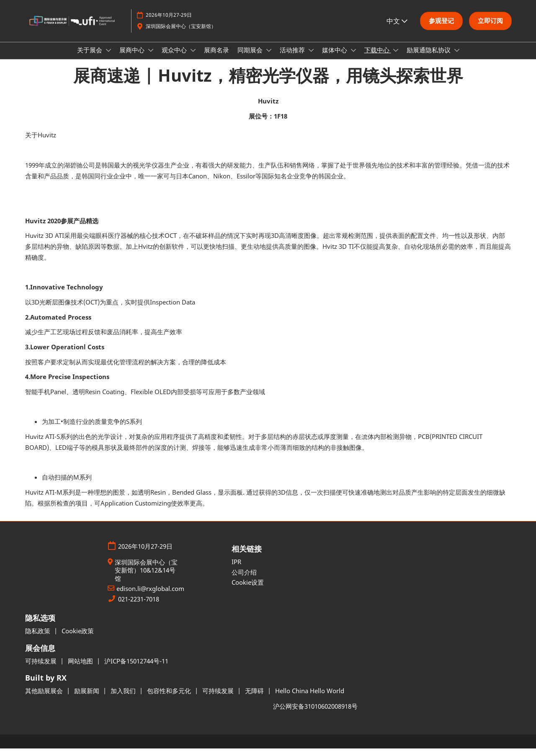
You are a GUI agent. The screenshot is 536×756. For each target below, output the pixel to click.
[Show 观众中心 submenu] (193, 58)
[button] (441, 25)
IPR (236, 569)
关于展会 (90, 58)
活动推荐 (293, 58)
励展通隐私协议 (429, 58)
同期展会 (251, 58)
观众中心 (175, 58)
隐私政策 (39, 638)
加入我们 (124, 698)
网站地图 (81, 668)
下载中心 (378, 58)
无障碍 (255, 698)
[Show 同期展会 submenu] (269, 58)
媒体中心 (335, 58)
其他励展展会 (45, 698)
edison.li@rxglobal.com (150, 596)
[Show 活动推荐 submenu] (311, 58)
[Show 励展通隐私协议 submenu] (457, 58)
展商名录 (216, 58)
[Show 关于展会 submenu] (108, 58)
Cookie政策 (78, 638)
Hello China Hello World (310, 698)
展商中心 (133, 58)
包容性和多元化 (170, 698)
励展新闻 (88, 698)
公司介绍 (244, 580)
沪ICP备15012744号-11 (136, 668)
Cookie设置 (248, 590)
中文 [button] (397, 25)
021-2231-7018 (139, 607)
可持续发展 (42, 668)
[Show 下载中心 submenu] (396, 58)
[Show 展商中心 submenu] (151, 58)
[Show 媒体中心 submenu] (353, 58)
